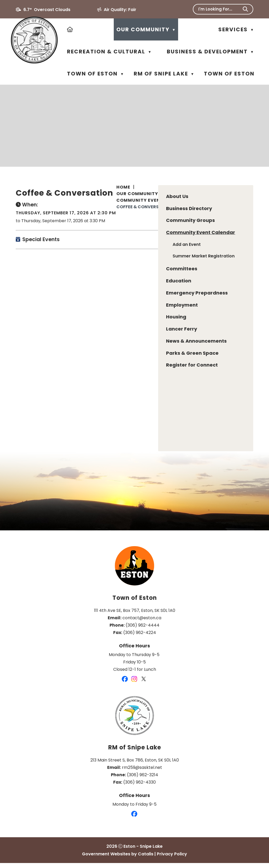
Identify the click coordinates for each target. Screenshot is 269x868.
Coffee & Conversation (144, 207)
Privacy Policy (172, 859)
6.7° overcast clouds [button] (47, 10)
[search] (219, 9)
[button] (245, 9)
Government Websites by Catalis (118, 859)
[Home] (70, 29)
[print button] (250, 204)
